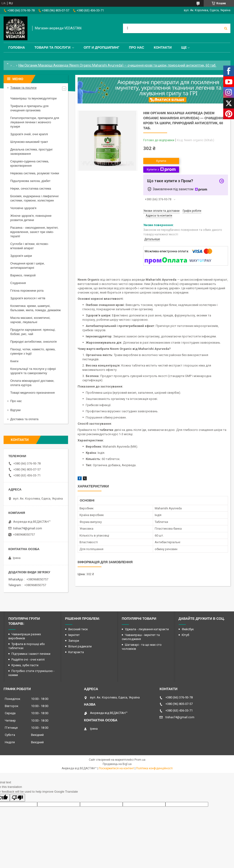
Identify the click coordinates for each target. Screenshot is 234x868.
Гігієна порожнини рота (27, 291)
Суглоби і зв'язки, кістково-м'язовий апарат (29, 246)
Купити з (161, 170)
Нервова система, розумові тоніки (35, 173)
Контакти (163, 47)
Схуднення (18, 283)
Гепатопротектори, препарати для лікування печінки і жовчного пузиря (35, 122)
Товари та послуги (52, 47)
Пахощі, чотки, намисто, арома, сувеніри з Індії (33, 351)
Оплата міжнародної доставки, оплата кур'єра (32, 383)
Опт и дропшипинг (101, 47)
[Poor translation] (17, 798)
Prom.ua (140, 760)
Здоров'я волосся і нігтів (28, 298)
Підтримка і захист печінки (31, 654)
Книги (14, 361)
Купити (161, 161)
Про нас (137, 47)
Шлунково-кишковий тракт (29, 142)
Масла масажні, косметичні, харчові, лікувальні (30, 320)
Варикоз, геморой (23, 275)
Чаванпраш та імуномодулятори (33, 98)
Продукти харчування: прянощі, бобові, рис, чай (33, 332)
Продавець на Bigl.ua (117, 764)
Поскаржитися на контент (116, 768)
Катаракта (76, 652)
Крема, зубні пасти (25, 665)
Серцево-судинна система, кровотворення (30, 163)
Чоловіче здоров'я (23, 208)
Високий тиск (78, 629)
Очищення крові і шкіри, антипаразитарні (27, 266)
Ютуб (185, 635)
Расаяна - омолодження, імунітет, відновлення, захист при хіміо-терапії (34, 232)
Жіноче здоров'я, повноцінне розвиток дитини (31, 218)
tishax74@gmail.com (28, 528)
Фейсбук (188, 629)
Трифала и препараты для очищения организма (29, 108)
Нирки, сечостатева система (31, 189)
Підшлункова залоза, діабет (30, 181)
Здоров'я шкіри (21, 256)
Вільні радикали (80, 646)
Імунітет (74, 635)
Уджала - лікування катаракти (147, 629)
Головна (17, 47)
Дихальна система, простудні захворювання (31, 152)
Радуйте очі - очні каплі (28, 659)
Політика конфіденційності (154, 768)
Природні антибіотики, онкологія (33, 342)
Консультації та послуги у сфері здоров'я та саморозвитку (33, 371)
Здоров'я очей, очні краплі (29, 134)
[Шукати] (226, 28)
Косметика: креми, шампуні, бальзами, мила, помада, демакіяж (35, 308)
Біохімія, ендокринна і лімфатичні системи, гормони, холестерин (34, 198)
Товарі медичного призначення (32, 393)
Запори (74, 641)
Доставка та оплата (24, 419)
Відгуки (15, 410)
